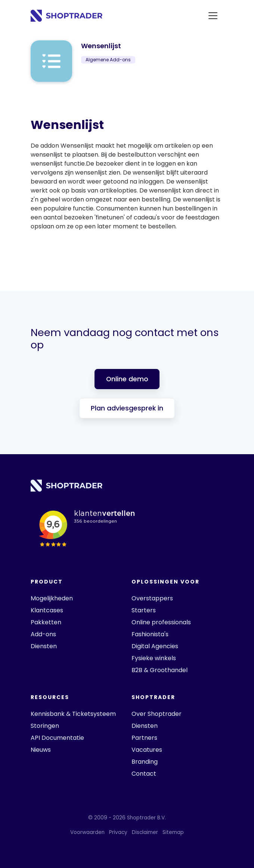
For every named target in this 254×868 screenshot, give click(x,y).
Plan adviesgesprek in (127, 408)
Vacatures (147, 750)
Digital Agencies (155, 646)
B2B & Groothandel (159, 670)
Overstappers (152, 598)
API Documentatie (57, 738)
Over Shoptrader (157, 714)
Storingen (45, 726)
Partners (144, 738)
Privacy (118, 832)
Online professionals (161, 622)
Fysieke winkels (154, 658)
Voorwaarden (87, 832)
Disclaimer (145, 832)
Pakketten (46, 622)
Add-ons (43, 634)
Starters (144, 610)
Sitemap (173, 832)
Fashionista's (150, 634)
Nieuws (41, 750)
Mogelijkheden (52, 598)
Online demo (127, 379)
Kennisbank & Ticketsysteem (73, 714)
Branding (145, 762)
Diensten (44, 646)
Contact (144, 774)
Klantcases (47, 610)
